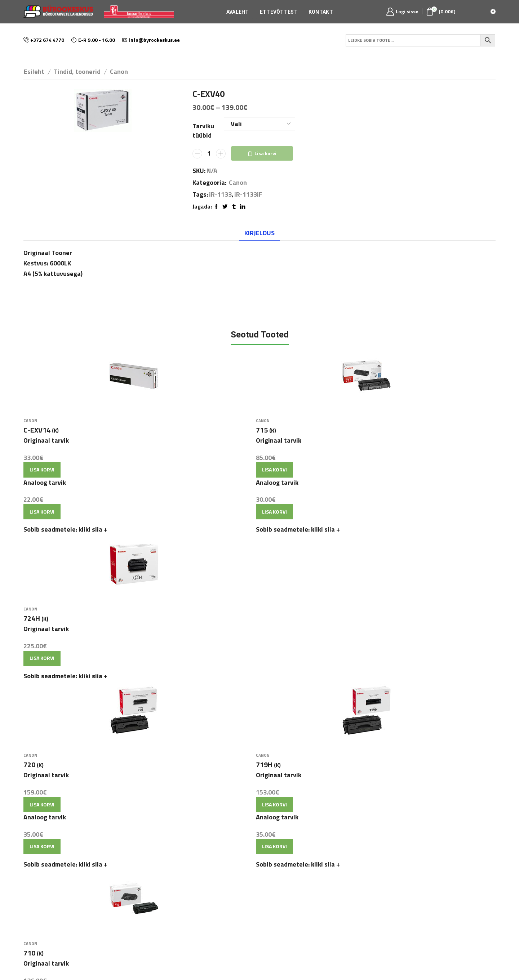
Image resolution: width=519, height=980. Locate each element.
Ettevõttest (279, 12)
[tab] (259, 233)
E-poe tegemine (259, 959)
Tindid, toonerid (77, 71)
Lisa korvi (265, 153)
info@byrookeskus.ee (249, 880)
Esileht (34, 71)
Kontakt (321, 12)
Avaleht (238, 12)
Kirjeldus (259, 233)
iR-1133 (220, 194)
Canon (119, 71)
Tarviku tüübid (203, 131)
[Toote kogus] (209, 153)
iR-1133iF (248, 194)
